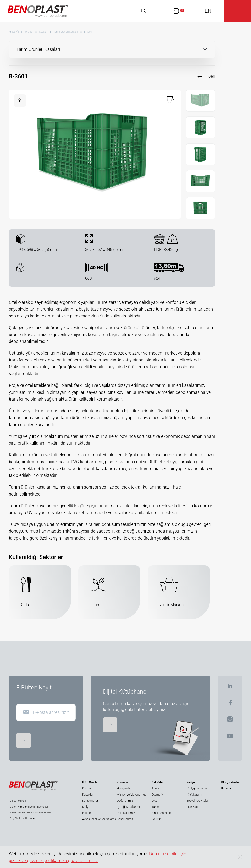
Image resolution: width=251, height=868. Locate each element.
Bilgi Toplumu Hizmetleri (23, 818)
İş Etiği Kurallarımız (129, 807)
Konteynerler (90, 801)
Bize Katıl (192, 807)
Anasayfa (14, 32)
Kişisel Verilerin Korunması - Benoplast (31, 813)
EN (208, 11)
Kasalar (43, 32)
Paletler (87, 813)
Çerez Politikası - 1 (20, 801)
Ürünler (29, 32)
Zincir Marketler (162, 813)
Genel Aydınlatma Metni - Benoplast (29, 807)
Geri (212, 76)
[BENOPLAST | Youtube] (230, 738)
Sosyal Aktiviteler (197, 801)
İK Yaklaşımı (194, 795)
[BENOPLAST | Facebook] (230, 704)
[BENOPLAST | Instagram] (230, 721)
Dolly (85, 807)
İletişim (226, 789)
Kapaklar (88, 795)
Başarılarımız (125, 819)
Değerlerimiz (125, 801)
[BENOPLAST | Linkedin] (230, 687)
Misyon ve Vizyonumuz (132, 795)
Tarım (155, 807)
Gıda (155, 801)
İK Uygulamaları (197, 789)
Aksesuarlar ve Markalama (99, 819)
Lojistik (156, 819)
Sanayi (156, 789)
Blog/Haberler (230, 782)
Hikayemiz (124, 789)
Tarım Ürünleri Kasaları (66, 32)
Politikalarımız (126, 813)
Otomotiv (157, 795)
